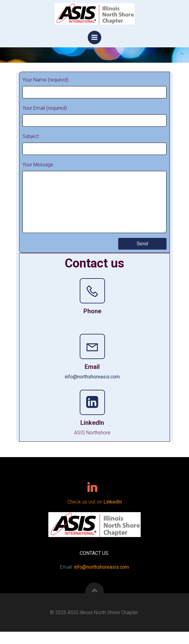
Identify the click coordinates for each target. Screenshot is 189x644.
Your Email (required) (95, 116)
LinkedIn (113, 514)
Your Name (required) (95, 88)
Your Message (95, 203)
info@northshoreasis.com (92, 389)
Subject (95, 144)
